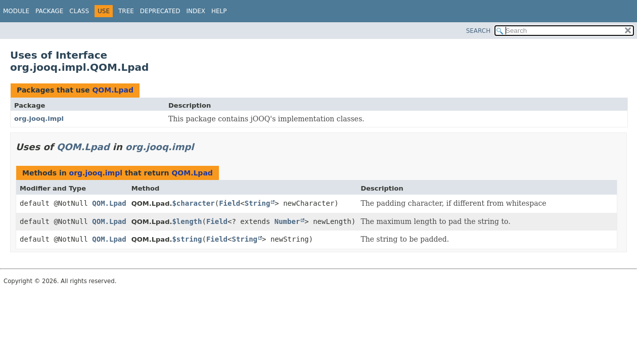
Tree (126, 11)
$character (193, 203)
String (258, 203)
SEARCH (479, 31)
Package (49, 11)
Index (196, 11)
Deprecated (160, 11)
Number (287, 221)
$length (187, 221)
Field (230, 203)
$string (187, 239)
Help (219, 11)
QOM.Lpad (112, 90)
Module (16, 11)
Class (79, 11)
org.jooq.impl (39, 119)
